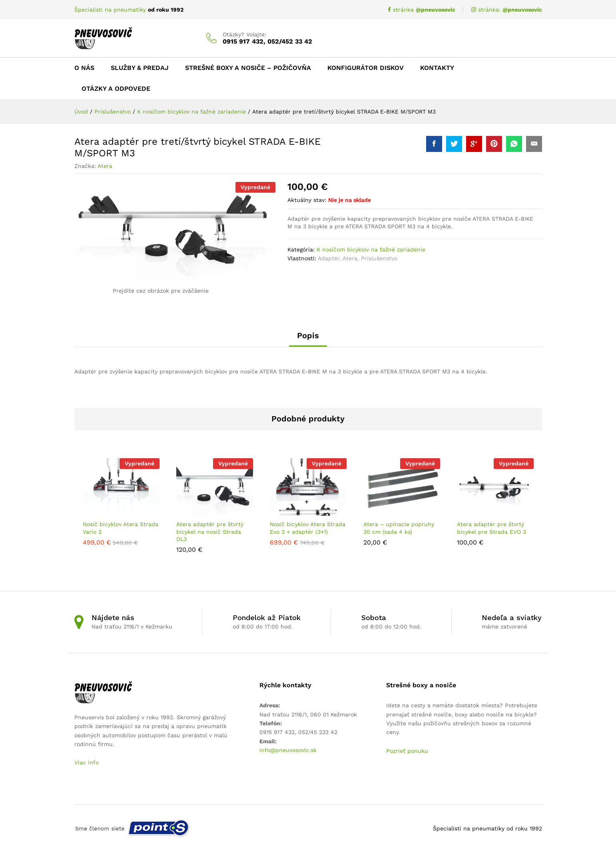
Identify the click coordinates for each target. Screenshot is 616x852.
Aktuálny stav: (307, 200)
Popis (308, 335)
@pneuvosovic (522, 10)
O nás (84, 68)
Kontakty (437, 68)
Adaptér (329, 258)
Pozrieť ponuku (407, 751)
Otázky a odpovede (116, 89)
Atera (105, 166)
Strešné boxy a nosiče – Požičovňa (248, 68)
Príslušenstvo (379, 258)
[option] (121, 502)
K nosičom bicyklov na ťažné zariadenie (371, 249)
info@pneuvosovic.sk (288, 750)
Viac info (87, 762)
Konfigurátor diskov (366, 68)
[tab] (308, 339)
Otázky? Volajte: (244, 34)
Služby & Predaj (140, 68)
